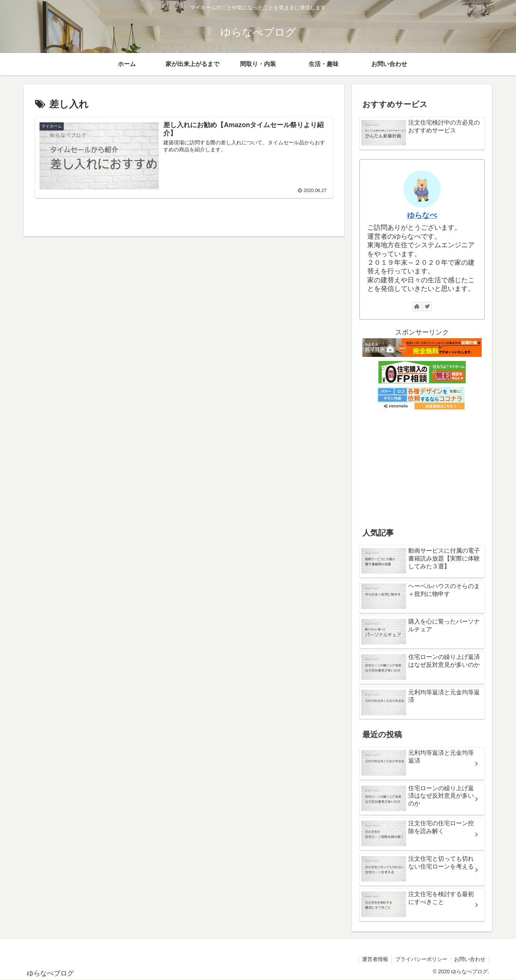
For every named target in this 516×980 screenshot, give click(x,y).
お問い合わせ (469, 959)
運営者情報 (373, 959)
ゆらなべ (422, 215)
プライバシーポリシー (420, 959)
